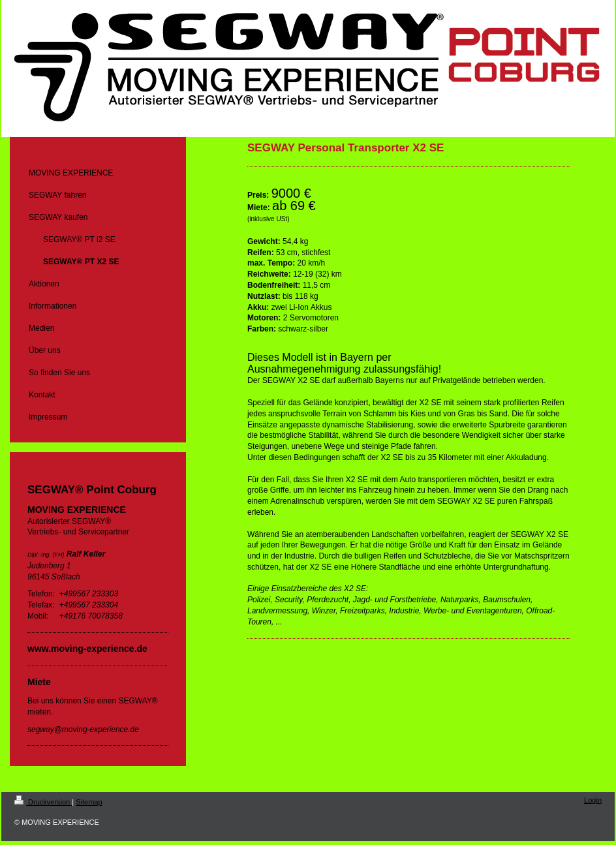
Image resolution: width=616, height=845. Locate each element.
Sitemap (89, 802)
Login (593, 800)
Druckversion (43, 802)
